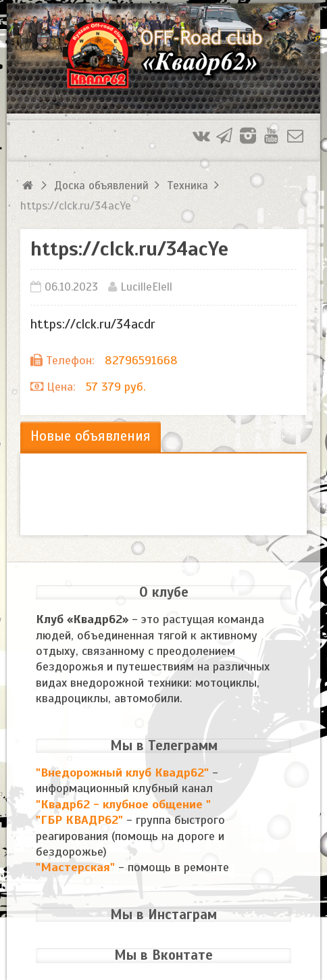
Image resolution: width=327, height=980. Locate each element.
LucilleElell (146, 287)
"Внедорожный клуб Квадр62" (124, 773)
